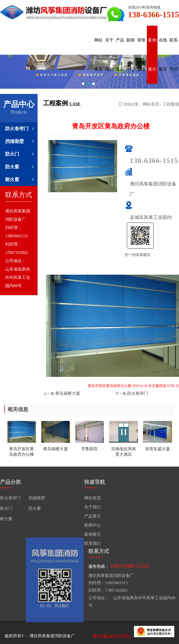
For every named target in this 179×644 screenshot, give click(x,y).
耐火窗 (20, 179)
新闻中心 (131, 55)
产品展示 (120, 55)
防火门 (20, 154)
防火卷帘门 (20, 129)
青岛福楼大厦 (68, 393)
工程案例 (171, 104)
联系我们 (92, 544)
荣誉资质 (141, 55)
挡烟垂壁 (20, 141)
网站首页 (98, 55)
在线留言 (163, 55)
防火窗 (20, 167)
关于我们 (109, 55)
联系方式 (174, 55)
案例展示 (152, 55)
